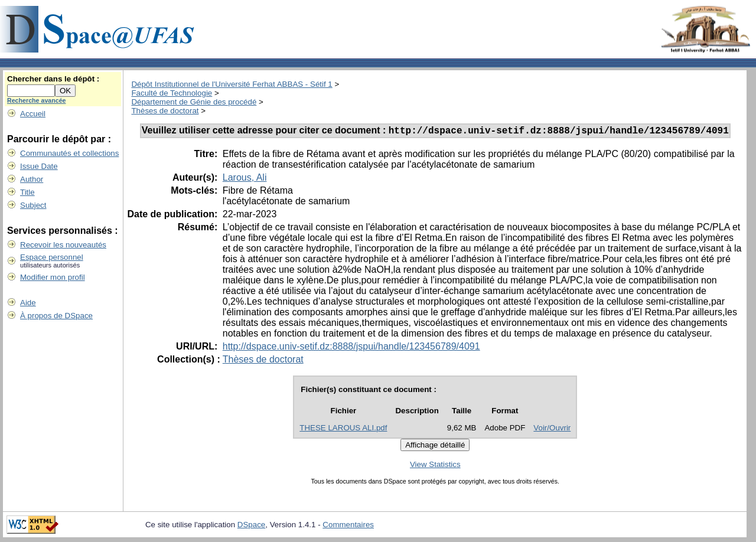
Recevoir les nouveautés (63, 245)
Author (32, 179)
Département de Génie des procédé (194, 102)
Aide (28, 303)
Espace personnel (52, 257)
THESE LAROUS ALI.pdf (343, 430)
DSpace (251, 526)
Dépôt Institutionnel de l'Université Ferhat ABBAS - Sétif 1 (232, 84)
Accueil (33, 114)
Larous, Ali (245, 179)
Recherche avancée (37, 100)
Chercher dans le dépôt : (53, 79)
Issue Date (39, 166)
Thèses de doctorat (165, 111)
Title (27, 192)
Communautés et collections (69, 153)
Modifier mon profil (53, 277)
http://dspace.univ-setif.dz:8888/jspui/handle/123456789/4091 (351, 348)
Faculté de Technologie (172, 93)
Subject (33, 205)
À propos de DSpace (56, 316)
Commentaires (348, 526)
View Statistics (435, 466)
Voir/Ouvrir (552, 430)
